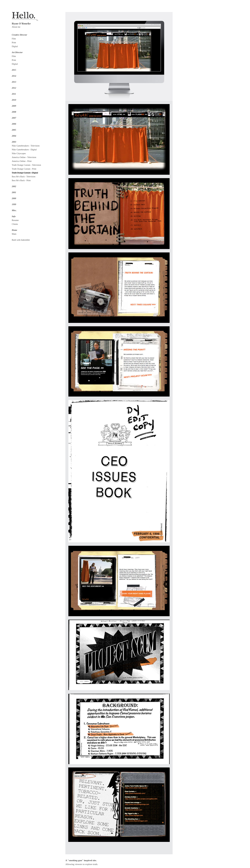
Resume (15, 220)
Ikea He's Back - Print (21, 180)
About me (16, 27)
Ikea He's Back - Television (24, 177)
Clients (15, 224)
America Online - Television (24, 157)
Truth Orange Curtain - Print (24, 169)
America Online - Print (22, 161)
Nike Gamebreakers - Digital (24, 150)
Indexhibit (25, 240)
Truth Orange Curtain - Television (26, 165)
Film (14, 39)
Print (14, 43)
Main (14, 234)
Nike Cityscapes (19, 153)
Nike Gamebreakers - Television (26, 146)
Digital (15, 46)
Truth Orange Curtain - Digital (25, 173)
